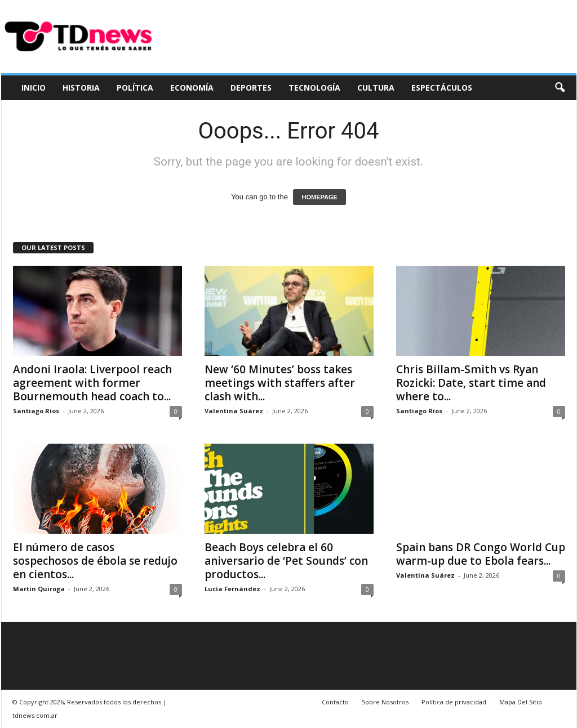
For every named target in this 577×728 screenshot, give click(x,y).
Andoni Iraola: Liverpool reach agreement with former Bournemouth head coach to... (92, 383)
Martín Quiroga (39, 589)
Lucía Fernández (232, 589)
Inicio (34, 88)
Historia (81, 88)
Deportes (251, 88)
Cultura (376, 88)
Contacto (335, 702)
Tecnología (314, 88)
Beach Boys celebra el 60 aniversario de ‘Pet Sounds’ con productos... (286, 561)
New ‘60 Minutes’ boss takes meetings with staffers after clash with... (280, 383)
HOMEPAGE (319, 197)
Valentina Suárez (234, 411)
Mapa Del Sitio (521, 702)
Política (135, 88)
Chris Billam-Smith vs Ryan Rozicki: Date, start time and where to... (471, 383)
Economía (192, 88)
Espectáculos (442, 88)
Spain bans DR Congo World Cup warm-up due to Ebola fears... (481, 554)
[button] (560, 88)
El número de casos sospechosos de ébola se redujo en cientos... (95, 561)
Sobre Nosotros (385, 702)
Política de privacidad (454, 702)
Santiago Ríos (36, 411)
